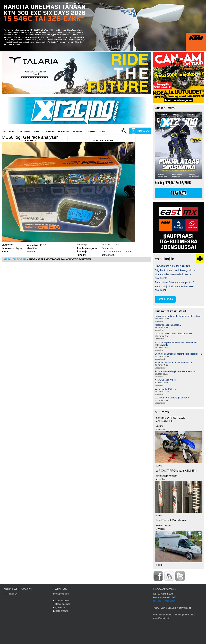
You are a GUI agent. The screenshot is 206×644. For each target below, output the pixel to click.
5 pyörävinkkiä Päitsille (166, 380)
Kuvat (50, 131)
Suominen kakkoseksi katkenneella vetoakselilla (178, 354)
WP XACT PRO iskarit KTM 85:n (176, 471)
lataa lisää (165, 299)
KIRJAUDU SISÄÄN (15, 259)
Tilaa (102, 131)
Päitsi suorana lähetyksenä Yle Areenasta (175, 371)
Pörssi (77, 131)
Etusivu (9, 131)
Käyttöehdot (59, 608)
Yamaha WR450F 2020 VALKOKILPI (171, 419)
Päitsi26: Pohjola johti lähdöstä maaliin (174, 334)
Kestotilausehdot (61, 601)
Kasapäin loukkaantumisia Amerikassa (174, 363)
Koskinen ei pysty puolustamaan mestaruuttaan (178, 316)
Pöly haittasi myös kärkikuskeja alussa (175, 270)
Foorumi (64, 131)
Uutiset (25, 131)
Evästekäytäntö (61, 611)
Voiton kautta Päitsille (165, 389)
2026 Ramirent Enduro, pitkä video (172, 398)
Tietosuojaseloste (62, 604)
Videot (38, 131)
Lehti (91, 131)
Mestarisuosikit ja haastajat (168, 325)
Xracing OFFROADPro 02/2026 (173, 183)
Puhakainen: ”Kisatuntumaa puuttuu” (174, 282)
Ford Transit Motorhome (171, 520)
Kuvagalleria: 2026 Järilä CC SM (172, 266)
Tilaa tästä (179, 193)
